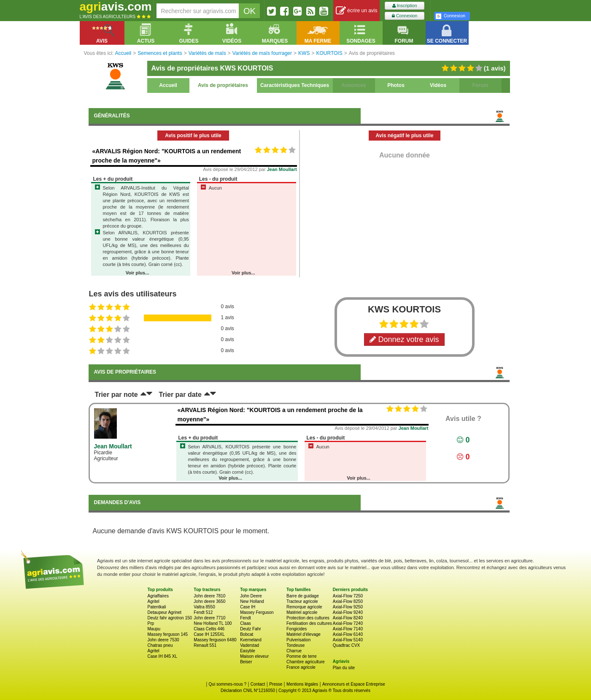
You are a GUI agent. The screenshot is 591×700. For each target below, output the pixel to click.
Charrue (294, 651)
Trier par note (116, 395)
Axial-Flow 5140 (348, 640)
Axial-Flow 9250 (348, 607)
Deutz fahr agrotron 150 (170, 618)
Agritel (154, 601)
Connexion (405, 16)
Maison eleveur (254, 656)
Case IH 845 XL (163, 656)
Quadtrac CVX (346, 645)
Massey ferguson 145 (168, 634)
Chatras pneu (160, 645)
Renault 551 (205, 645)
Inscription (405, 6)
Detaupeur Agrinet (165, 612)
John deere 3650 (209, 601)
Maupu (154, 629)
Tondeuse (295, 645)
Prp (151, 623)
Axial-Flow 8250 (348, 601)
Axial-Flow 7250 (348, 596)
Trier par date (180, 395)
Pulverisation (298, 640)
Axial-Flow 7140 (348, 629)
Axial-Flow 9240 (348, 612)
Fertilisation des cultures (309, 623)
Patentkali (157, 607)
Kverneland (251, 640)
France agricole (301, 667)
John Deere (251, 596)
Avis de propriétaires (223, 85)
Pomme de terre (302, 656)
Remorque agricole (304, 607)
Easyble (248, 651)
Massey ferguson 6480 (215, 640)
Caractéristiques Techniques (295, 85)
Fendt (246, 618)
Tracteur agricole (302, 601)
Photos (396, 85)
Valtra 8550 (204, 607)
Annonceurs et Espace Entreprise (354, 684)
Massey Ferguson (257, 612)
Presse (276, 684)
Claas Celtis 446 (209, 629)
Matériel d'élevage (304, 634)
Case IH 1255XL (209, 634)
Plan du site (344, 668)
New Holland (252, 601)
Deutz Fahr (250, 629)
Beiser (246, 662)
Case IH (248, 607)
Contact (258, 684)
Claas (246, 623)
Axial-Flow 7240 (348, 623)
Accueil (168, 85)
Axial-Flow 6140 (348, 634)
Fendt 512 (203, 612)
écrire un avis (357, 11)
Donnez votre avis (404, 339)
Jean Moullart (282, 169)
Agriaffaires (158, 596)
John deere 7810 (209, 596)
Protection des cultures (308, 618)
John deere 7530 (163, 640)
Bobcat (247, 634)
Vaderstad (250, 645)
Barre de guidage (303, 596)
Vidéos (438, 85)
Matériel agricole (302, 612)
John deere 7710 (209, 618)
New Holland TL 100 (213, 623)
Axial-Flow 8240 (348, 618)
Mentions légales (302, 684)
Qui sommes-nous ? (228, 684)
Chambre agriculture (306, 662)
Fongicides (297, 629)
